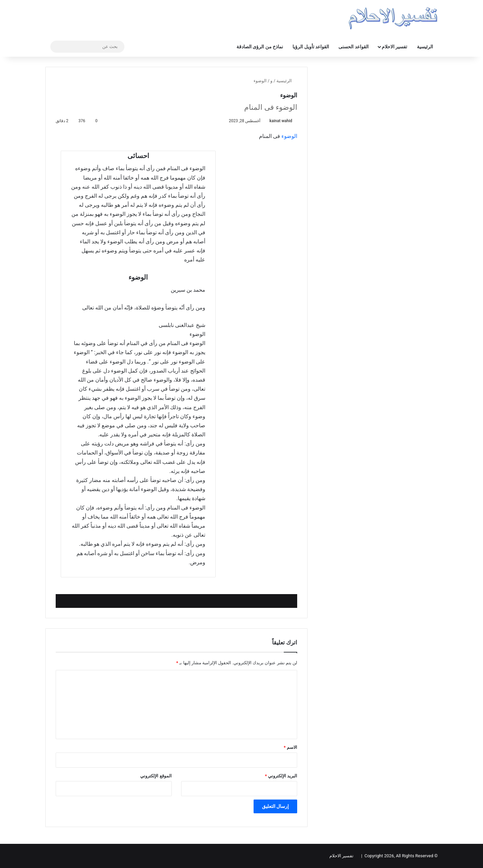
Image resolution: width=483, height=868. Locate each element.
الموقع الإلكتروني (156, 776)
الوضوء (289, 136)
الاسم (290, 747)
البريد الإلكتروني (281, 776)
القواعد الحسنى (353, 47)
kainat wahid (281, 121)
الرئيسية (425, 47)
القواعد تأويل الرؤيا (311, 47)
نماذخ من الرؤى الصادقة (260, 47)
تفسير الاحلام (394, 47)
